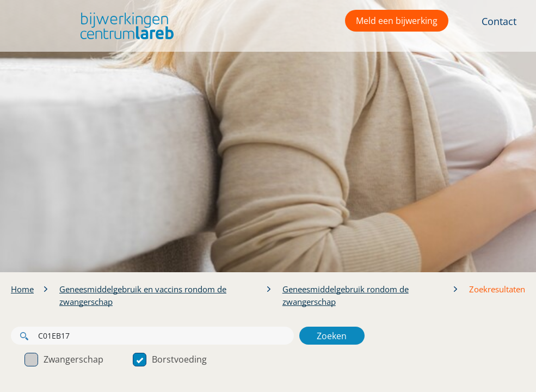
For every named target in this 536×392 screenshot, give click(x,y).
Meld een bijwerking (397, 21)
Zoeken (332, 336)
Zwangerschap (64, 359)
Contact (499, 21)
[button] (124, 26)
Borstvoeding (170, 359)
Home (22, 289)
